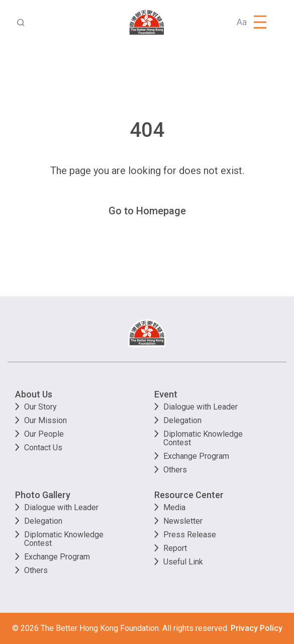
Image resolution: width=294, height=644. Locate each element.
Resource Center (189, 495)
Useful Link (183, 562)
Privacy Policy (257, 628)
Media (174, 507)
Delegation (182, 420)
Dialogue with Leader (201, 407)
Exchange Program (196, 456)
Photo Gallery (43, 495)
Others (175, 470)
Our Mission (45, 420)
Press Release (190, 535)
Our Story (40, 407)
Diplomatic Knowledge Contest (203, 438)
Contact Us (43, 448)
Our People (44, 434)
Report (175, 548)
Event (166, 394)
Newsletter (183, 521)
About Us (34, 394)
